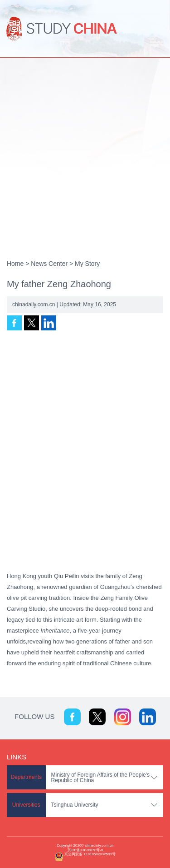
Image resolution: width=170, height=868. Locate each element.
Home (15, 264)
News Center (49, 264)
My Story (87, 264)
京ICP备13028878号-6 (85, 850)
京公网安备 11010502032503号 (90, 854)
